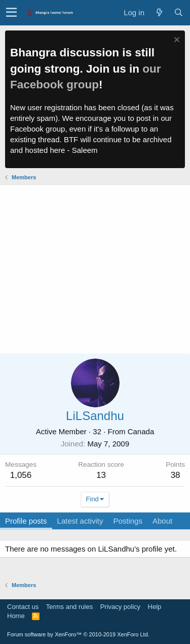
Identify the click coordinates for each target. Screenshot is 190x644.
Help (155, 607)
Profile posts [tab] (26, 521)
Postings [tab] (128, 521)
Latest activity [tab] (80, 521)
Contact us (23, 607)
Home (16, 616)
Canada (141, 431)
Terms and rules (69, 607)
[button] (11, 13)
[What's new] (159, 12)
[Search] (178, 12)
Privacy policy (120, 607)
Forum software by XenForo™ (78, 634)
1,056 (21, 475)
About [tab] (162, 521)
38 (176, 475)
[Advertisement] (95, 269)
